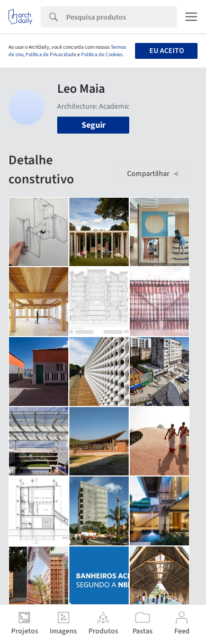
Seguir (93, 125)
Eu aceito (167, 51)
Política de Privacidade (51, 55)
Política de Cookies (102, 55)
